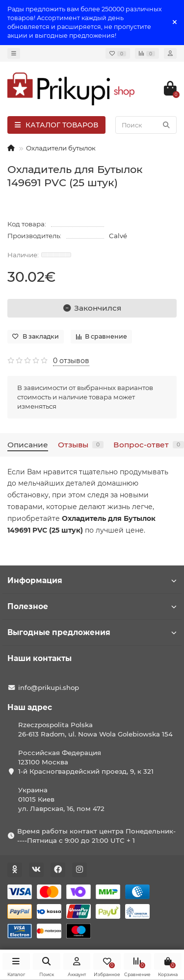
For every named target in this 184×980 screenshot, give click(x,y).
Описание (28, 445)
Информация (92, 580)
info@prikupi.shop (49, 687)
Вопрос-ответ (149, 445)
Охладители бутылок (61, 148)
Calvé (118, 236)
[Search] (146, 125)
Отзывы (81, 445)
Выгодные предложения (92, 632)
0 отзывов (71, 361)
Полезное (92, 606)
